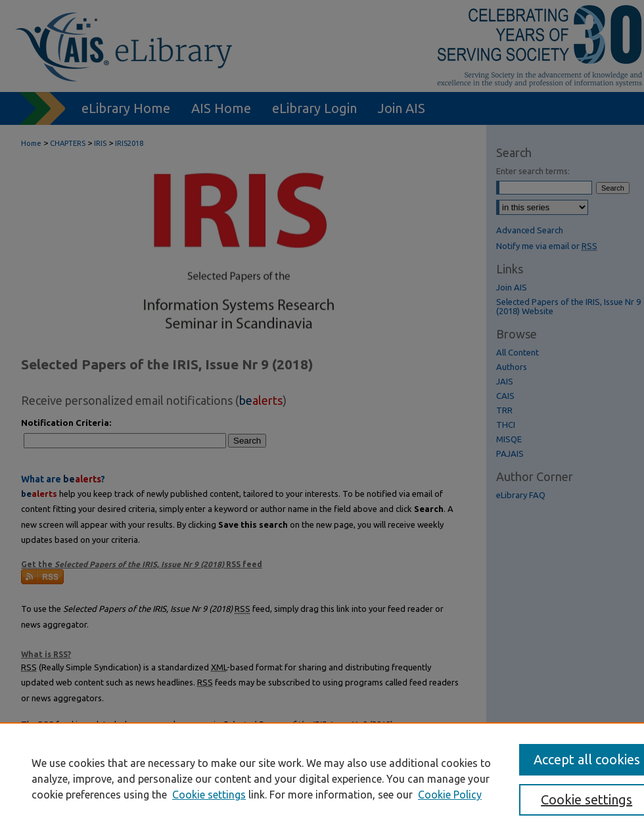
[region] (322, 778)
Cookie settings (209, 795)
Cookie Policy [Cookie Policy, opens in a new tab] (450, 795)
